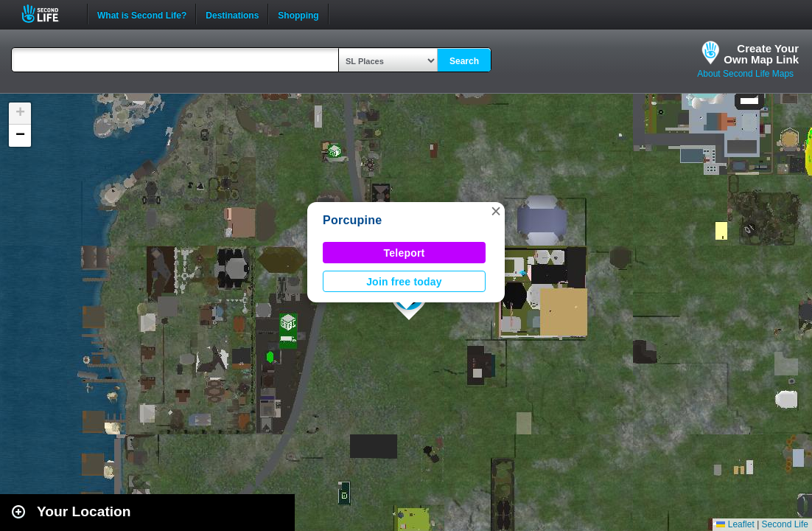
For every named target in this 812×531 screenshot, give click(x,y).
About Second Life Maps (745, 74)
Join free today (404, 282)
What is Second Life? (142, 14)
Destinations (232, 14)
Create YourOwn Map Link (761, 54)
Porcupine (352, 220)
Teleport (405, 253)
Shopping (298, 14)
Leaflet (735, 524)
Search (464, 61)
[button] (496, 211)
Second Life (48, 14)
